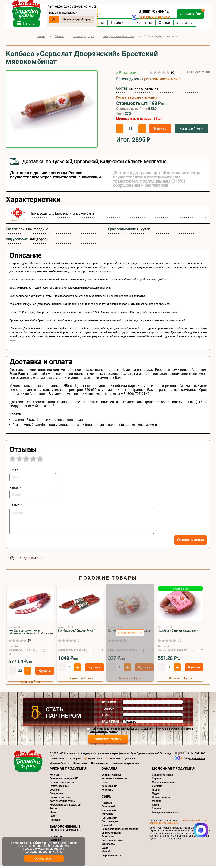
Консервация (109, 788)
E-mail (107, 717)
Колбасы (55, 777)
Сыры (107, 799)
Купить (160, 131)
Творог (156, 792)
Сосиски (55, 792)
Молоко (157, 803)
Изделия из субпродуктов (65, 807)
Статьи (166, 25)
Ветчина (55, 811)
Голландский (109, 820)
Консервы (108, 792)
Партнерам (74, 761)
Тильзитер (108, 839)
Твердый (107, 827)
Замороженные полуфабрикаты (66, 830)
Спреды (157, 781)
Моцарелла (108, 846)
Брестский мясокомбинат (163, 81)
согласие (104, 731)
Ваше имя (109, 704)
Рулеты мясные (59, 788)
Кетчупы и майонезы (114, 781)
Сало (53, 818)
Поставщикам (100, 765)
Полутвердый (110, 824)
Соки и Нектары (111, 777)
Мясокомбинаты (60, 765)
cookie (59, 846)
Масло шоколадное (164, 784)
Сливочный (109, 809)
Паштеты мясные (60, 799)
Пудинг (156, 796)
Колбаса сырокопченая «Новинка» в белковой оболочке (30, 634)
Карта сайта (80, 765)
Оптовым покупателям (126, 765)
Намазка (55, 822)
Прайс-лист (121, 25)
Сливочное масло (163, 777)
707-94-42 (190, 755)
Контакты (145, 25)
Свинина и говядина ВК (64, 781)
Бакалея (109, 771)
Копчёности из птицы (63, 803)
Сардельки (56, 796)
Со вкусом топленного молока (120, 831)
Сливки (156, 811)
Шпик (53, 814)
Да (55, 19)
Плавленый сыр (162, 799)
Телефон (108, 711)
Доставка (186, 25)
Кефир (156, 807)
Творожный (109, 812)
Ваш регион (111, 724)
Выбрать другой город (78, 19)
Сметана (157, 788)
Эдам (105, 850)
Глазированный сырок (165, 814)
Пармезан (107, 805)
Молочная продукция (173, 771)
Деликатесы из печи (62, 784)
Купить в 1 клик (191, 131)
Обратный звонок (153, 17)
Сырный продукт (112, 857)
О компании (57, 761)
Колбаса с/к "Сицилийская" (77, 633)
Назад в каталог (31, 560)
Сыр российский (111, 835)
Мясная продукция (68, 771)
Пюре (105, 784)
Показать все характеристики (137, 100)
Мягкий (106, 854)
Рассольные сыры (113, 842)
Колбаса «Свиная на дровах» (178, 633)
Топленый (107, 816)
